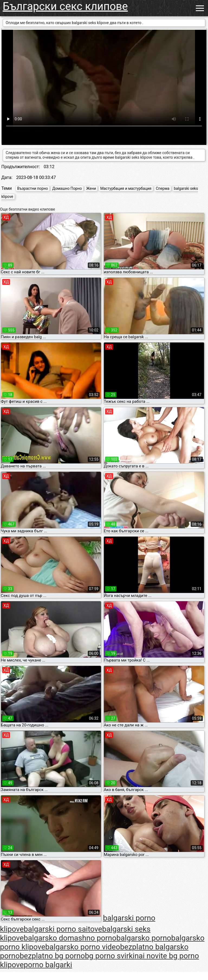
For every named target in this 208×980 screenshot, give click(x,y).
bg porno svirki (110, 956)
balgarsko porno (144, 938)
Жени (91, 188)
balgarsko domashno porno (70, 938)
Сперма (162, 188)
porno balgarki (48, 965)
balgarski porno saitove (63, 929)
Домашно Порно (67, 188)
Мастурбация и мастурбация (126, 188)
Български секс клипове (65, 6)
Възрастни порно (32, 188)
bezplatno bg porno (52, 956)
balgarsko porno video (83, 947)
